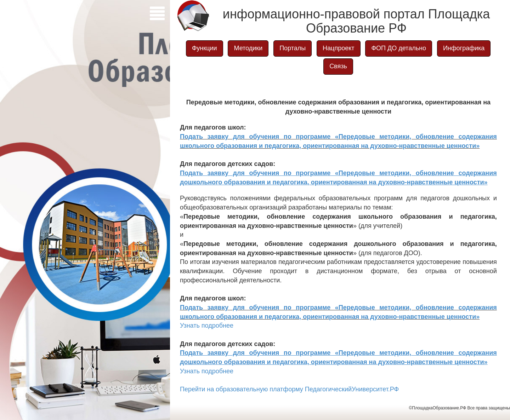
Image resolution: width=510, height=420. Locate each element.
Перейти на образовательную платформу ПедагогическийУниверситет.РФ (289, 389)
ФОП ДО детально (399, 48)
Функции (205, 48)
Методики (248, 48)
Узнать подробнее (207, 326)
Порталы (293, 48)
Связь (338, 66)
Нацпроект (338, 48)
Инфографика (464, 48)
